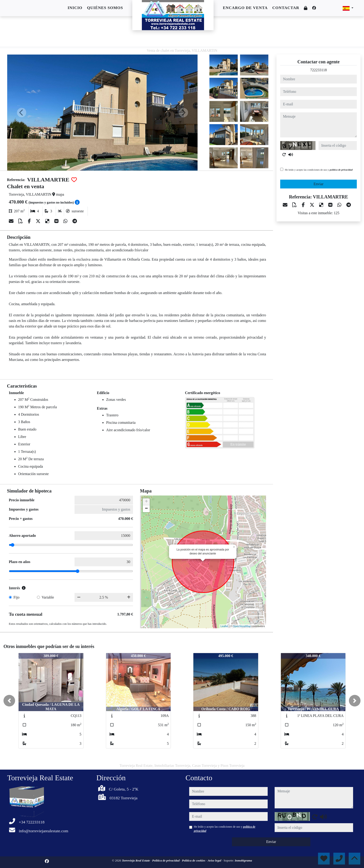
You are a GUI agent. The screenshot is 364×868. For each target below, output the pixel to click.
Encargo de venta (245, 8)
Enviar (319, 184)
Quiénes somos (105, 8)
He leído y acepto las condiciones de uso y (319, 170)
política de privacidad (341, 170)
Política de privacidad (166, 860)
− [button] (146, 509)
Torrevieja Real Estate (136, 860)
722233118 (318, 70)
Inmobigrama (243, 860)
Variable (48, 597)
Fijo (16, 597)
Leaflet (224, 626)
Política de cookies (194, 860)
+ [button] (146, 502)
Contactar (286, 8)
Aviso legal (215, 860)
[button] (9, 701)
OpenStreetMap (242, 626)
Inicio (75, 8)
